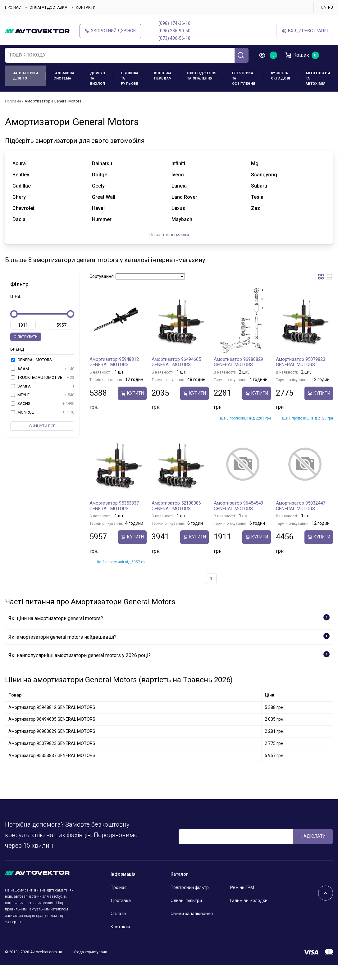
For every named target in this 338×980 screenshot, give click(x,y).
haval (98, 208)
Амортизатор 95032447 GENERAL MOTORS (301, 506)
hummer (102, 219)
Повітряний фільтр (190, 887)
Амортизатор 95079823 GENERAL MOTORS (301, 362)
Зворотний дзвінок (110, 31)
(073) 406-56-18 (174, 38)
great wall (104, 197)
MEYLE (43, 395)
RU (331, 7)
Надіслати (313, 836)
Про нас (13, 7)
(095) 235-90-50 (174, 31)
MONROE (43, 412)
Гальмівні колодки (249, 901)
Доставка (121, 901)
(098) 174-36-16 (174, 23)
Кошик (297, 55)
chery (19, 197)
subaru (259, 186)
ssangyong (264, 175)
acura (19, 163)
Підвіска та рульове (130, 78)
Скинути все (42, 426)
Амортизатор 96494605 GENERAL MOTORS (176, 362)
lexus (178, 208)
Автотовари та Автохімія (318, 78)
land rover (184, 197)
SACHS (43, 404)
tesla (257, 197)
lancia (179, 186)
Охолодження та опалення (202, 76)
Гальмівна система (64, 76)
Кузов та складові (281, 76)
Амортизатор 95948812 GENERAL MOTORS (114, 362)
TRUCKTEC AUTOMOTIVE (43, 378)
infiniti (178, 163)
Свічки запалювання (192, 914)
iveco (178, 175)
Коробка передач (163, 76)
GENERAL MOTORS (31, 360)
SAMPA (43, 386)
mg (255, 163)
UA (323, 7)
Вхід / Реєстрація (305, 31)
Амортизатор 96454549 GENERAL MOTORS (238, 506)
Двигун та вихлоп (98, 78)
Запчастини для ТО (25, 76)
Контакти (86, 7)
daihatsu (102, 163)
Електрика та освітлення (244, 78)
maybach (182, 219)
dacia (19, 219)
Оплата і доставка (48, 7)
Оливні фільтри (186, 901)
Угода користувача (90, 952)
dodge (100, 175)
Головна (13, 101)
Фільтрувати (26, 337)
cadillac (22, 186)
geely (98, 186)
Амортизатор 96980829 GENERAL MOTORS (238, 362)
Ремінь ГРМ (242, 887)
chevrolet (23, 208)
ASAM (43, 369)
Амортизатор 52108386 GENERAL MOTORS (176, 506)
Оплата (118, 914)
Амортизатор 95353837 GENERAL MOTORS (114, 506)
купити (132, 393)
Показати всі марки (169, 235)
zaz (256, 208)
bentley (21, 175)
